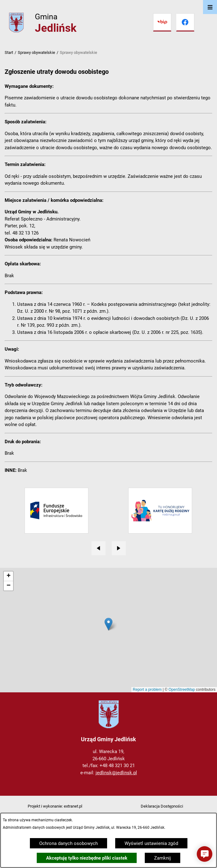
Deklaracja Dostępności (162, 806)
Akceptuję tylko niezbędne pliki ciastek (87, 858)
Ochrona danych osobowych (68, 843)
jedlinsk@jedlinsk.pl (116, 773)
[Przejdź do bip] (162, 22)
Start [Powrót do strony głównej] (9, 52)
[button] (205, 854)
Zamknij (163, 858)
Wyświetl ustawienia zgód (151, 843)
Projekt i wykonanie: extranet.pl (55, 806)
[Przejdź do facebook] (185, 22)
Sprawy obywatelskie (36, 52)
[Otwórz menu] (210, 7)
